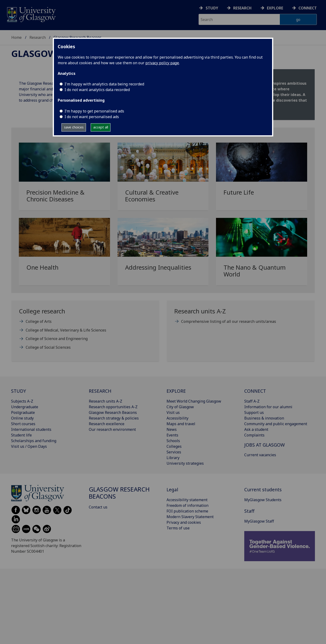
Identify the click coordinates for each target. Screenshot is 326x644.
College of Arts (39, 321)
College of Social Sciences (48, 347)
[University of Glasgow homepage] (31, 14)
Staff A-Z (252, 401)
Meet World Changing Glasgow (194, 401)
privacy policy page (162, 63)
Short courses (23, 424)
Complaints (254, 435)
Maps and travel (181, 424)
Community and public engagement (276, 424)
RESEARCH (100, 391)
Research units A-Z (106, 401)
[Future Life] (262, 175)
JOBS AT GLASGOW (265, 445)
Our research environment (112, 429)
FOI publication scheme (187, 511)
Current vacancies (260, 455)
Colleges (174, 446)
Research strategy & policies (114, 418)
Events (172, 435)
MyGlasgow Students (263, 500)
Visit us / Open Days (29, 446)
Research (242, 8)
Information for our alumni (268, 407)
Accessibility (177, 418)
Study (212, 8)
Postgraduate (23, 412)
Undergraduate (25, 407)
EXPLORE (176, 391)
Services (174, 452)
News (172, 429)
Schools (173, 441)
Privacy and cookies (184, 522)
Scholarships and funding (34, 441)
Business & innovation (264, 418)
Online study (22, 418)
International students (31, 429)
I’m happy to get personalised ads (94, 111)
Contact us (98, 507)
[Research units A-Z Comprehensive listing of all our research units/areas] (241, 318)
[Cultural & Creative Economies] (163, 178)
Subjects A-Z (22, 401)
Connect (308, 8)
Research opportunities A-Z (113, 407)
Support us (254, 412)
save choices (74, 127)
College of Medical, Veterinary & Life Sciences (66, 330)
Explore (275, 8)
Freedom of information (187, 505)
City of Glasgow (180, 407)
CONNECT (255, 391)
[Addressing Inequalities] (163, 250)
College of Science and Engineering (57, 339)
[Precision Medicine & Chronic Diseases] (64, 178)
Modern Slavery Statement (190, 517)
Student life (21, 435)
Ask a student (256, 429)
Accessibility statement (187, 500)
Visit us (173, 412)
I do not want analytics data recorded (97, 90)
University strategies (185, 463)
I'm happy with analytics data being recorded (104, 84)
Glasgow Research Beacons (113, 412)
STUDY (18, 391)
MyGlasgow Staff (259, 521)
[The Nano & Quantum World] (262, 254)
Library (173, 458)
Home (16, 37)
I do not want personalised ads (92, 117)
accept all (101, 127)
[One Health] (64, 250)
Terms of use (178, 528)
